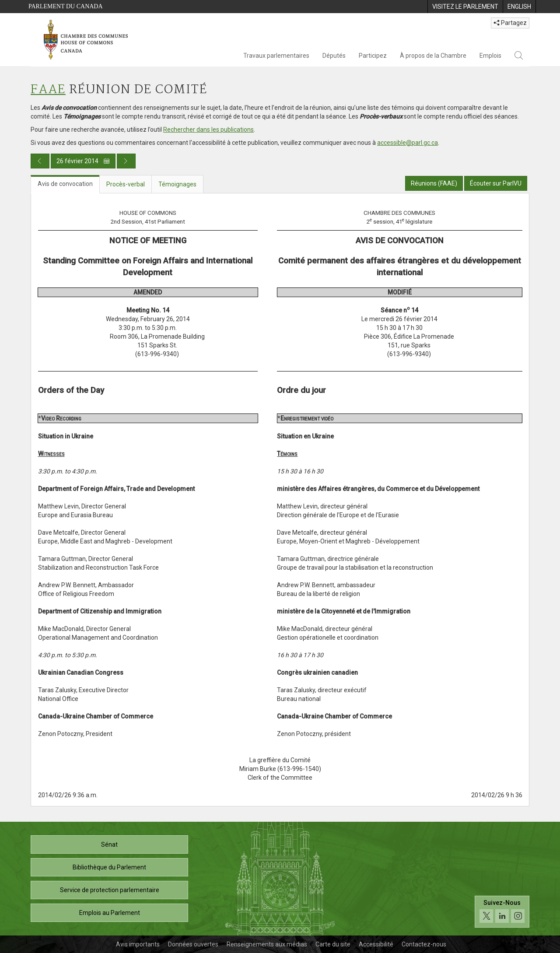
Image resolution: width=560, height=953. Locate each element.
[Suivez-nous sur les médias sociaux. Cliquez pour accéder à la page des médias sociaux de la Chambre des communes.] (502, 912)
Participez (373, 56)
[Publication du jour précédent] (40, 161)
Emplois (490, 56)
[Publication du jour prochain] (126, 161)
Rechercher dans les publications (208, 130)
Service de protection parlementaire (110, 890)
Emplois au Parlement (110, 913)
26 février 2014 (83, 161)
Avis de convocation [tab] (65, 184)
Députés (334, 56)
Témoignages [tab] (177, 184)
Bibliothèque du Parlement (109, 867)
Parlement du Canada (66, 6)
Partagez (510, 23)
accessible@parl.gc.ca (408, 143)
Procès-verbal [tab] (126, 184)
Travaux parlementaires (276, 56)
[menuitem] (465, 7)
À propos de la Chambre (433, 56)
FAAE (48, 90)
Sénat (109, 844)
